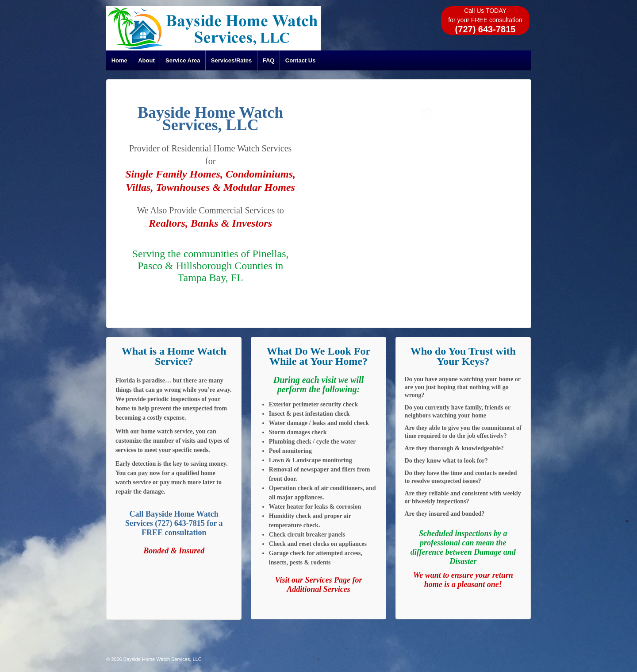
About (146, 60)
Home (119, 60)
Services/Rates (232, 60)
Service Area (183, 60)
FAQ (269, 60)
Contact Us (301, 60)
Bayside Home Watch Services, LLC (162, 659)
